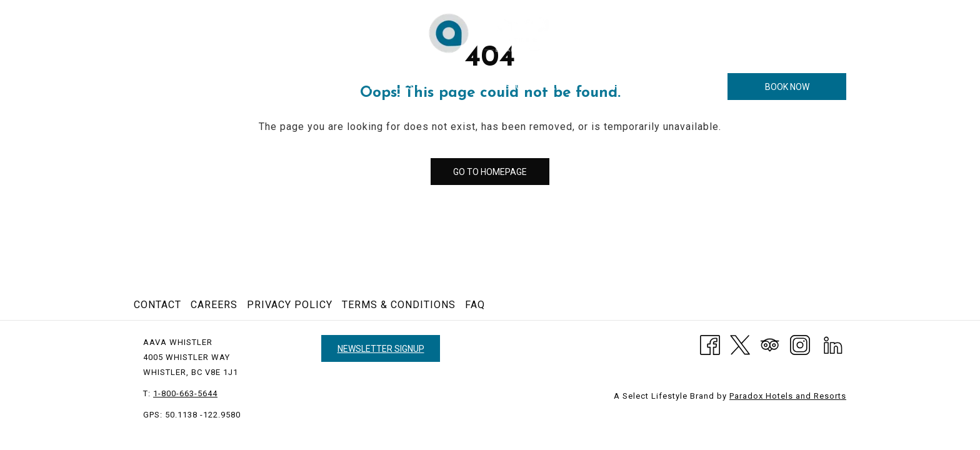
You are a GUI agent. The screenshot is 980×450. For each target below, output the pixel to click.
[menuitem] (212, 87)
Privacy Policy (290, 305)
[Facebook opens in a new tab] (710, 344)
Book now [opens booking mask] (787, 87)
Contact (157, 305)
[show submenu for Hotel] (241, 87)
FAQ (475, 305)
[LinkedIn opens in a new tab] (833, 344)
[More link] (703, 87)
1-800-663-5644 (809, 32)
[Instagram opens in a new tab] (800, 344)
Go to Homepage (490, 172)
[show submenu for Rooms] (302, 87)
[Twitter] (740, 344)
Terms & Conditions (399, 305)
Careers (214, 305)
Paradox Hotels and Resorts (788, 396)
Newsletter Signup (381, 349)
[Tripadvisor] (770, 344)
